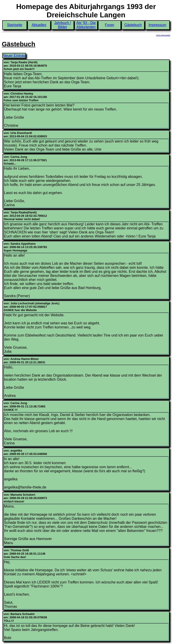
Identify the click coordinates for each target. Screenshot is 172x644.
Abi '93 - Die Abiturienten (86, 25)
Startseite (15, 25)
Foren (109, 25)
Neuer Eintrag (14, 55)
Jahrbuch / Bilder (62, 25)
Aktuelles (39, 25)
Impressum (157, 25)
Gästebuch (133, 25)
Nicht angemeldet (163, 35)
